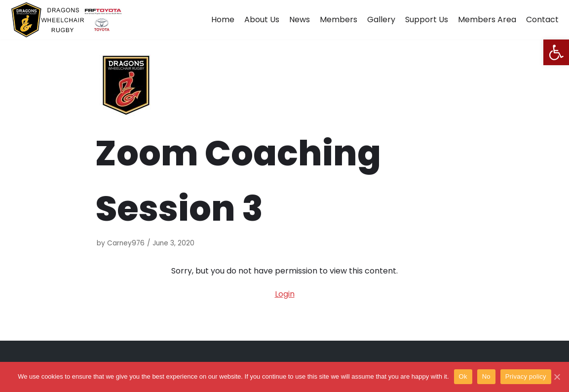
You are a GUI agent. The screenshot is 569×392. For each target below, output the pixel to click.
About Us (262, 20)
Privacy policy (526, 376)
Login (285, 294)
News (300, 20)
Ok (463, 376)
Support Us (427, 20)
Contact (542, 20)
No (486, 376)
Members (339, 20)
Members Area (487, 20)
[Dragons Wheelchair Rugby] (66, 20)
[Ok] (557, 377)
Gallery (381, 20)
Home (223, 20)
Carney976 (126, 243)
